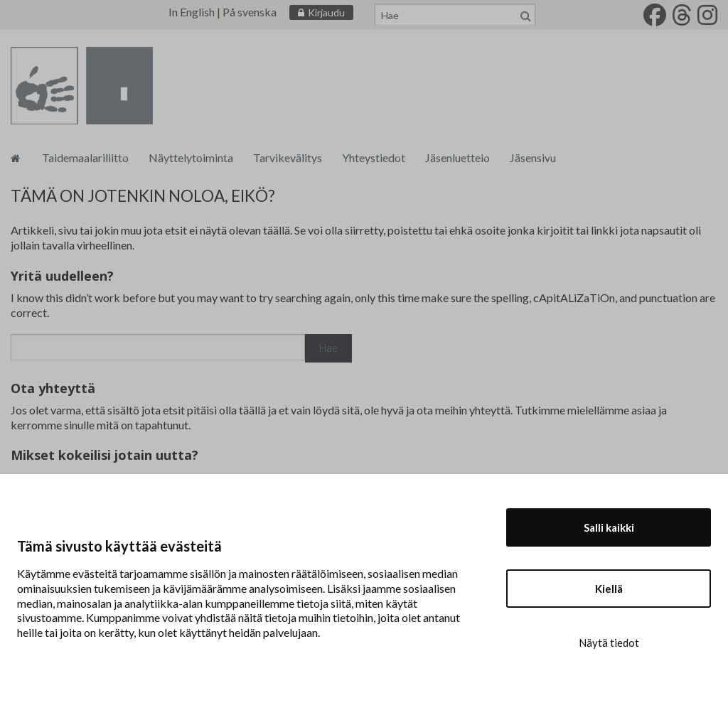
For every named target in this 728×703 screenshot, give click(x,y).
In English (192, 12)
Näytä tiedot (609, 643)
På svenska (250, 12)
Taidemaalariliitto (85, 157)
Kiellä (609, 589)
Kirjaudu (326, 12)
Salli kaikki (609, 527)
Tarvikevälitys (288, 157)
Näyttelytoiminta (191, 157)
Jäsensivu (533, 157)
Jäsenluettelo (457, 157)
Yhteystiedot (374, 157)
